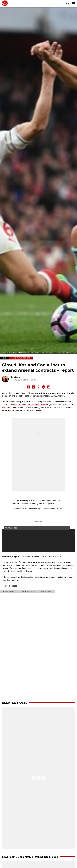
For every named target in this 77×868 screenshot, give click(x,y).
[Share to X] (33, 387)
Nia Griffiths (15, 377)
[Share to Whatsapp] (38, 387)
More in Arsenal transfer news (30, 857)
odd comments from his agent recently (30, 405)
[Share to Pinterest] (49, 387)
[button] (68, 3)
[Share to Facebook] (28, 387)
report (47, 562)
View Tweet (38, 522)
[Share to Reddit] (44, 387)
